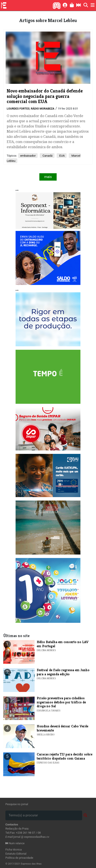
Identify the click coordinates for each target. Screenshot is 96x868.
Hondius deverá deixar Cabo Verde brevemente (62, 728)
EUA (62, 156)
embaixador (28, 156)
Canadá (47, 156)
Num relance (15, 843)
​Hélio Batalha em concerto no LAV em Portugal (63, 644)
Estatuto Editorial (16, 854)
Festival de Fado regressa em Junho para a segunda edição (63, 672)
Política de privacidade (19, 858)
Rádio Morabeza (42, 109)
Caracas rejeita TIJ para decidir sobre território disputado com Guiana (65, 756)
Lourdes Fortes (18, 109)
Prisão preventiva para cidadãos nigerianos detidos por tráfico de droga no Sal (61, 702)
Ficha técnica (14, 850)
